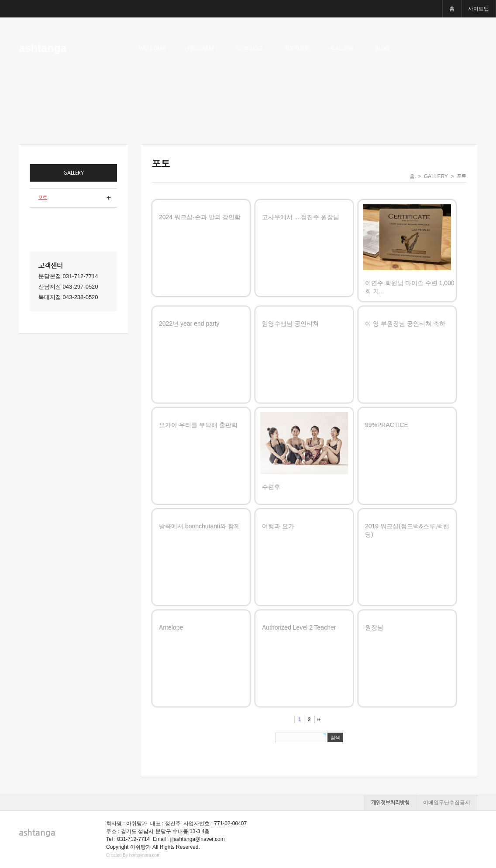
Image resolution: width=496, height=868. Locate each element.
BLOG (382, 48)
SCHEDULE (249, 48)
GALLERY (342, 48)
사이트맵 (479, 9)
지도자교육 (297, 48)
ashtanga (43, 48)
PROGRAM (201, 48)
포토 (43, 198)
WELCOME (152, 48)
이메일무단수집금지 (447, 803)
